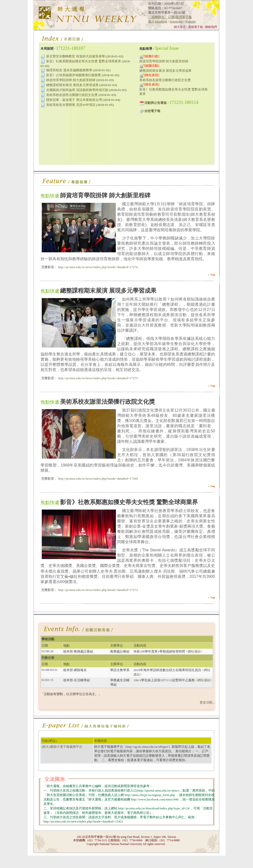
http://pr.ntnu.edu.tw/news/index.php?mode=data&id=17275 (98, 378)
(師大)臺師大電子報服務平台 (62, 747)
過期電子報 (196, 27)
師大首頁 (180, 27)
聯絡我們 (211, 27)
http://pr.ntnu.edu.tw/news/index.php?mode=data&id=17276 (98, 267)
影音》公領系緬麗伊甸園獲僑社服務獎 (74, 75)
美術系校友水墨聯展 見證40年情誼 (71, 105)
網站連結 (194, 651)
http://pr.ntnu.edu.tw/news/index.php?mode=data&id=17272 (98, 590)
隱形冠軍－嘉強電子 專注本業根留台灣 (74, 100)
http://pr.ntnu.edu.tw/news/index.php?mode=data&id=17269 (98, 479)
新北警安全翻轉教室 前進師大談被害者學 (75, 56)
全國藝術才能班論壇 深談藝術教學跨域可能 (77, 90)
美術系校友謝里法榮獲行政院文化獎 (72, 95)
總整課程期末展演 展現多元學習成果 (72, 85)
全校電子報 (152, 111)
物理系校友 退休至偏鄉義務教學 (69, 70)
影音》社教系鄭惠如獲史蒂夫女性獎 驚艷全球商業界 (84, 61)
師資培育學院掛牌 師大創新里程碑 (71, 80)
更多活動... (207, 702)
